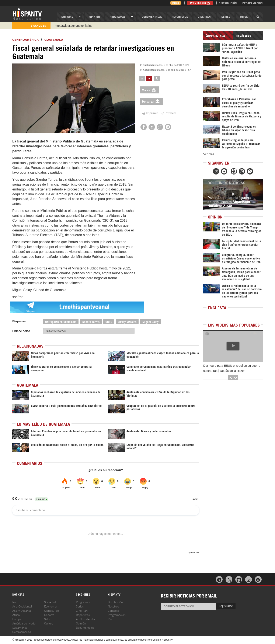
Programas (118, 16)
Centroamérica (25, 40)
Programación (253, 3)
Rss (110, 619)
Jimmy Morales (127, 322)
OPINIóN (95, 16)
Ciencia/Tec (51, 610)
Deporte (49, 615)
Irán (15, 602)
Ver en (149, 90)
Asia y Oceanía (22, 610)
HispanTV (27, 14)
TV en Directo (200, 3)
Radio (176, 3)
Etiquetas (19, 321)
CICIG (109, 322)
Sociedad (50, 602)
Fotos (244, 16)
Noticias (67, 16)
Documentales (152, 16)
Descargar (151, 101)
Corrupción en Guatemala (61, 322)
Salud (48, 619)
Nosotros (113, 606)
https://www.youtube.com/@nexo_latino (81, 25)
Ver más (209, 154)
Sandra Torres (91, 322)
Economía (50, 606)
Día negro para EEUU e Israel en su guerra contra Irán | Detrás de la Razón (232, 368)
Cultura (49, 623)
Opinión (81, 623)
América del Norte (24, 623)
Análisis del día (85, 619)
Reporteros (180, 16)
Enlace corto (21, 331)
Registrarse (226, 606)
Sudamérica (20, 627)
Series (226, 16)
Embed (168, 113)
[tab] (218, 36)
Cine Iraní (205, 16)
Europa (17, 619)
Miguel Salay (150, 322)
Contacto (113, 610)
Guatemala (54, 40)
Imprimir (150, 113)
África (16, 615)
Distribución (228, 3)
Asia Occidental (22, 606)
